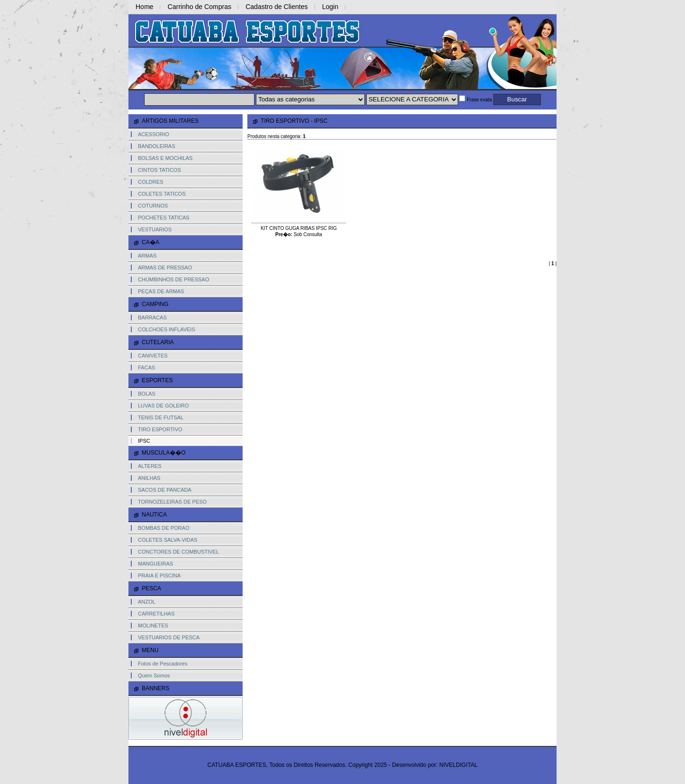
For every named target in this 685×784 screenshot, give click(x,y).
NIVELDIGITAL (459, 765)
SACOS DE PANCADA (165, 490)
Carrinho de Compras (199, 7)
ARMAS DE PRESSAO (165, 268)
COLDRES (151, 182)
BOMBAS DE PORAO (164, 528)
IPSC (144, 441)
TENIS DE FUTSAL (161, 417)
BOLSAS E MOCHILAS (165, 158)
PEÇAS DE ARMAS (161, 291)
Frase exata (475, 100)
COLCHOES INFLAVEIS (166, 329)
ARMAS (147, 256)
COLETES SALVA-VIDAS (168, 540)
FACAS (147, 367)
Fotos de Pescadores (163, 664)
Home (144, 7)
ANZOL (147, 602)
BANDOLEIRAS (157, 146)
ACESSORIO (153, 134)
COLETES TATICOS (162, 194)
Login (330, 7)
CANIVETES (153, 356)
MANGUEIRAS (156, 564)
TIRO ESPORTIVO (160, 429)
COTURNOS (153, 206)
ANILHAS (149, 478)
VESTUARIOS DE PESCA (169, 637)
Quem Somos (154, 675)
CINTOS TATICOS (159, 170)
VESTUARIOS (155, 229)
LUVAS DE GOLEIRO (163, 406)
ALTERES (150, 466)
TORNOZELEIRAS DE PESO (172, 502)
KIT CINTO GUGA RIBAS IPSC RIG (299, 228)
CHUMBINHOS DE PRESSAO (174, 279)
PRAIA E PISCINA (159, 576)
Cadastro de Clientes (277, 7)
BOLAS (147, 394)
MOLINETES (153, 625)
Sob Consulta (308, 234)
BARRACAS (152, 318)
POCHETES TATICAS (164, 218)
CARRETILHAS (156, 614)
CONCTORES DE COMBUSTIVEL (178, 552)
